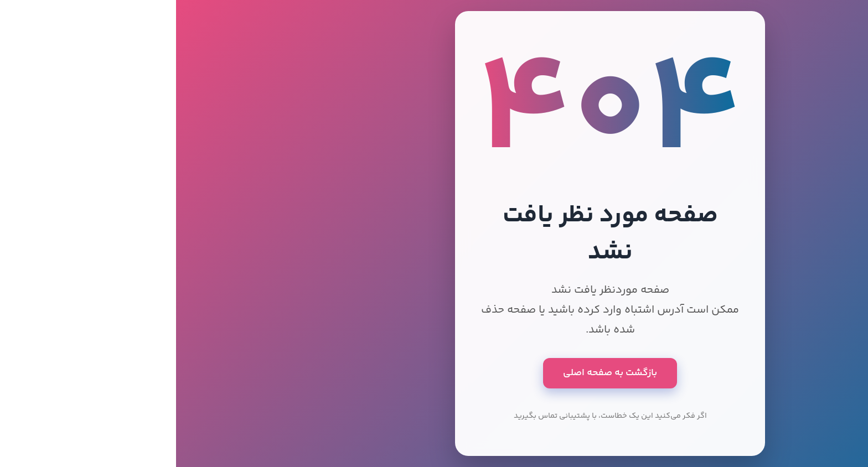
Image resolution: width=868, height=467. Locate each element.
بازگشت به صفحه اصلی (434, 373)
